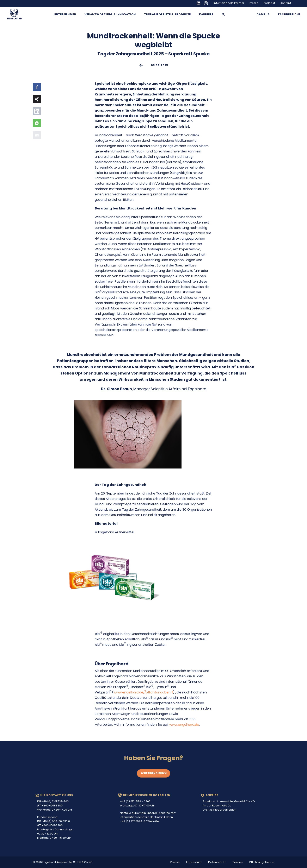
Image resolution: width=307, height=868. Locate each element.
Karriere (206, 14)
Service (238, 862)
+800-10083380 (50, 806)
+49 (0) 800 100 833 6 (54, 821)
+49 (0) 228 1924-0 (133, 821)
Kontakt (286, 3)
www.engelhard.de (184, 725)
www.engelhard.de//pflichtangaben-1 (143, 692)
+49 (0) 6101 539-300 (53, 801)
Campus (263, 14)
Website (153, 821)
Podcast (269, 3)
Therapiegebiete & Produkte (167, 14)
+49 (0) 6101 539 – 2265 (135, 801)
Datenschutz (217, 862)
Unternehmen (65, 14)
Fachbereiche (289, 14)
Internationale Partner (229, 3)
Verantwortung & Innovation (110, 14)
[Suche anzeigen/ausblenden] (223, 14)
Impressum (194, 862)
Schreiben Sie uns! (153, 773)
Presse (254, 3)
